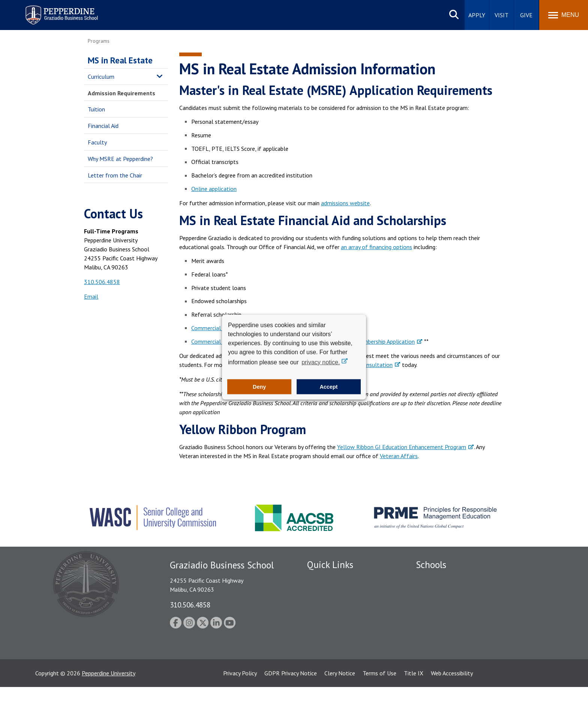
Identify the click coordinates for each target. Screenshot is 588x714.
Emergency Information (337, 618)
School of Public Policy (445, 639)
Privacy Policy (240, 700)
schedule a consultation (362, 365)
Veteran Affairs (399, 456)
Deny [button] (259, 387)
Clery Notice (340, 700)
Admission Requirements (121, 93)
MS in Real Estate (120, 60)
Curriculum (101, 77)
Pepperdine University (109, 700)
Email (91, 296)
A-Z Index (319, 657)
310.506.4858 (102, 282)
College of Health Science (449, 652)
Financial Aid (103, 126)
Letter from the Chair (115, 175)
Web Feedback (325, 670)
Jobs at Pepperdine (331, 631)
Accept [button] (328, 387)
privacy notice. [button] (321, 362)
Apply (477, 15)
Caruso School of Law (444, 592)
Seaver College (435, 579)
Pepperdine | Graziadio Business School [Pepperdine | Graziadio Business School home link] (52, 10)
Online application (214, 189)
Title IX (414, 700)
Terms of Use (379, 700)
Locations (319, 579)
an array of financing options (376, 247)
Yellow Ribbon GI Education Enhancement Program (402, 447)
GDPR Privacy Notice (291, 700)
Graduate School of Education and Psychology (474, 618)
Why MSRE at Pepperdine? (120, 159)
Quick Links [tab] (330, 565)
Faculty (97, 142)
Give (526, 15)
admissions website (345, 203)
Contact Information (333, 644)
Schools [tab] (431, 565)
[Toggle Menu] (564, 15)
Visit (502, 15)
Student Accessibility (333, 605)
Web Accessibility (452, 700)
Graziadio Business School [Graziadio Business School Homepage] (448, 605)
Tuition (96, 109)
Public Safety (324, 592)
